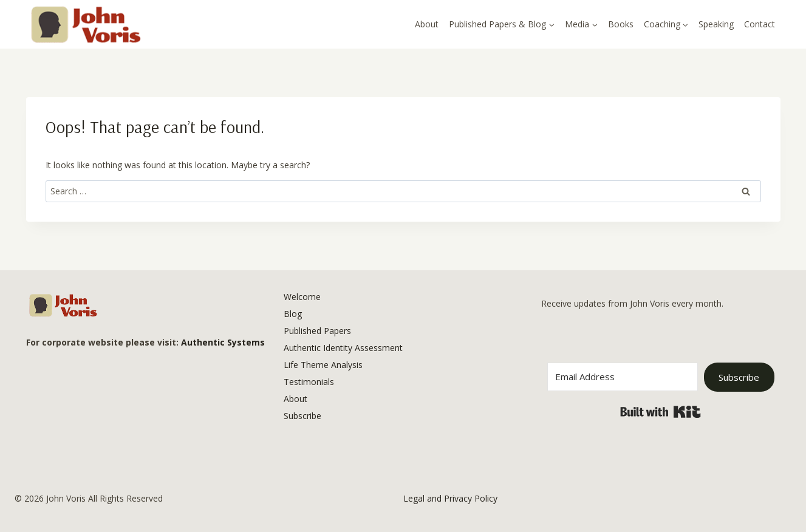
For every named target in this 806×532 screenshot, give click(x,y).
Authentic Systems (223, 342)
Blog (293, 314)
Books (621, 24)
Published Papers (317, 331)
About (427, 24)
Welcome (302, 297)
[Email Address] (623, 377)
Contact (760, 24)
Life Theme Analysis (323, 365)
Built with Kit (661, 412)
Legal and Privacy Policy (450, 498)
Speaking (716, 24)
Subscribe (302, 416)
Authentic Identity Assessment (343, 348)
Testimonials (309, 382)
